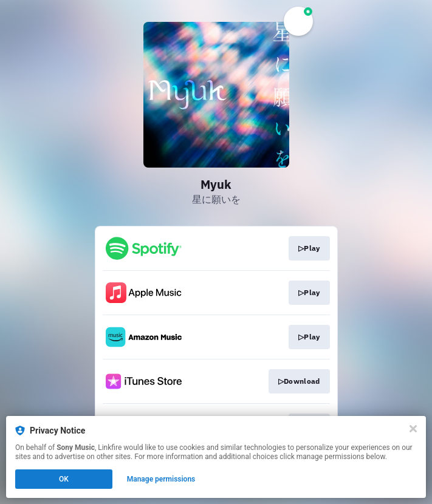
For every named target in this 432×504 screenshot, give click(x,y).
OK (64, 479)
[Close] (413, 429)
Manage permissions (161, 479)
